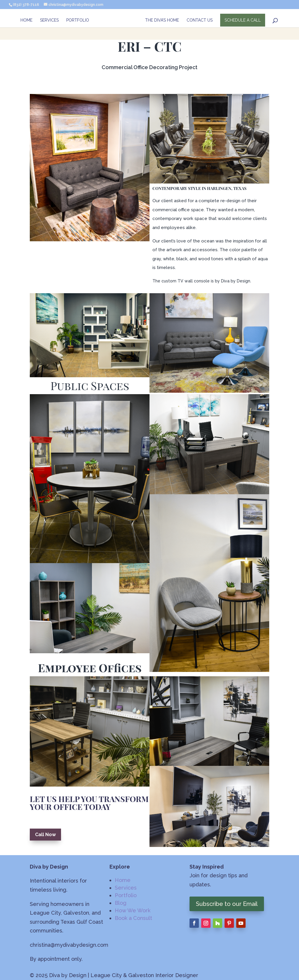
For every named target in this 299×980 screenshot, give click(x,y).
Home (26, 21)
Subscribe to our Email (227, 904)
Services (49, 21)
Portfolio (77, 21)
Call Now (45, 835)
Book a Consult (133, 918)
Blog (121, 903)
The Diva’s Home (162, 21)
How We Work (133, 910)
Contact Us (200, 21)
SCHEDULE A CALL (243, 20)
